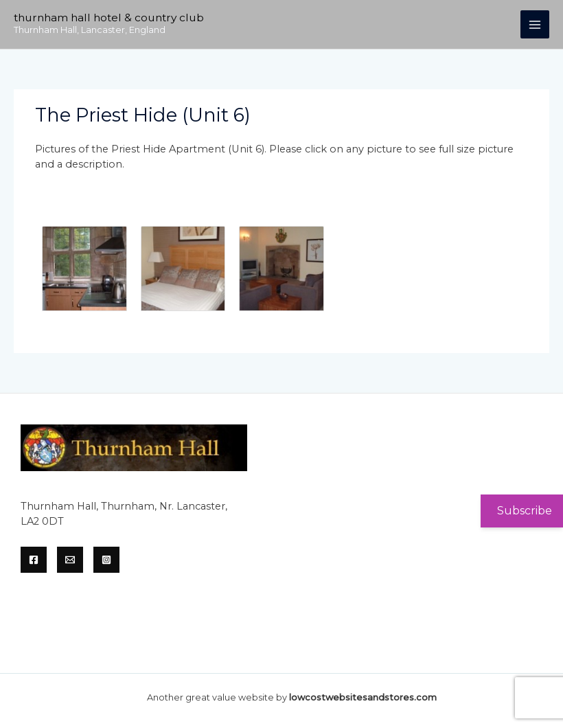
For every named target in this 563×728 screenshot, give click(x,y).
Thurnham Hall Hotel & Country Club (109, 18)
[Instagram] (106, 560)
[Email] (70, 560)
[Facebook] (34, 560)
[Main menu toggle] (535, 25)
